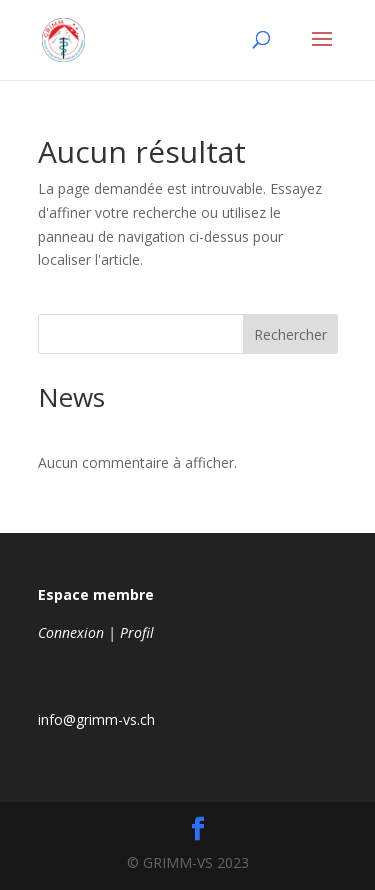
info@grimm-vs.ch (96, 719)
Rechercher (290, 334)
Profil (137, 632)
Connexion (71, 632)
